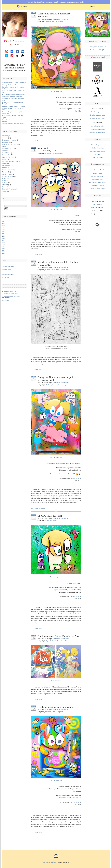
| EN (92, 6)
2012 (4, 251)
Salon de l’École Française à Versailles (14, 106)
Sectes (4, 187)
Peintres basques (7, 170)
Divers (4, 151)
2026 (4, 221)
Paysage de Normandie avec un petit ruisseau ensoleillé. (55, 379)
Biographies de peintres (9, 140)
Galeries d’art (6, 155)
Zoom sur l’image (56, 681)
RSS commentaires (8, 274)
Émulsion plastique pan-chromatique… (57, 707)
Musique (5, 168)
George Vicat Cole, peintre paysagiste (14, 124)
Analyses (5, 136)
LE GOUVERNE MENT (50, 516)
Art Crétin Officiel (97, 179)
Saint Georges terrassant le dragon (13, 116)
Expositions (6, 153)
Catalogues (97, 154)
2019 (4, 236)
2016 (4, 242)
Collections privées (97, 157)
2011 (4, 253)
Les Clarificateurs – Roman (10, 161)
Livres (4, 163)
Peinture (5, 172)
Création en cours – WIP (10, 144)
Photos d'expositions (97, 145)
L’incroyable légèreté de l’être (11, 85)
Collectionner (6, 142)
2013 (4, 249)
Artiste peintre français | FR (97, 47)
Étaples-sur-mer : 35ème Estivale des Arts (58, 636)
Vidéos (4, 191)
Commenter (65, 19)
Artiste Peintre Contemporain (11, 296)
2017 (4, 240)
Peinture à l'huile (7, 174)
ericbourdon (99, 214)
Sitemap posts (6, 269)
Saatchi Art (5, 301)
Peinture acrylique (8, 176)
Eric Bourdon (57, 19)
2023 (4, 228)
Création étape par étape (97, 115)
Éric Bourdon (98, 205)
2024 (4, 225)
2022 (4, 230)
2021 (4, 232)
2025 (4, 223)
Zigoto (4, 118)
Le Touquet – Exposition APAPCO (12, 97)
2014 (4, 247)
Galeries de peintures (97, 112)
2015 (4, 245)
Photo (4, 178)
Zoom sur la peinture (56, 91)
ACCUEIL (22, 6)
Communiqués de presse (97, 151)
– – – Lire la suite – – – (38, 141)
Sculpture (5, 185)
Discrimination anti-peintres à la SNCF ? (14, 83)
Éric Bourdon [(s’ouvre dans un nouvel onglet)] (77, 229)
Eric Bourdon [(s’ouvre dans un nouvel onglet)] (77, 109)
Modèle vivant (6, 166)
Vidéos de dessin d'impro (97, 118)
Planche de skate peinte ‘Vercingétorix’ (14, 94)
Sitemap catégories (8, 266)
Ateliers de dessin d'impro (97, 189)
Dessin (4, 146)
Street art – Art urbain (9, 189)
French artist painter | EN (97, 50)
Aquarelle (5, 138)
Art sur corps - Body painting (97, 132)
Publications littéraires (97, 186)
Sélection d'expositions (97, 148)
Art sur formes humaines (97, 129)
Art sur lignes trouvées (97, 126)
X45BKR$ (43, 148)
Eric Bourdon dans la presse (97, 183)
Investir (4, 159)
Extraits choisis (97, 173)
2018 (4, 238)
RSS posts (5, 277)
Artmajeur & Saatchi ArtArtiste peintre (9, 292)
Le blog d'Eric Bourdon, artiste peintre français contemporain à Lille (56, 2)
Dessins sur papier (8, 149)
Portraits (5, 183)
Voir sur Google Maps (44, 694)
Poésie (4, 181)
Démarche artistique (97, 176)
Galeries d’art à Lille (8, 157)
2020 (4, 234)
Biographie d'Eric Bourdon (97, 170)
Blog (54, 863)
